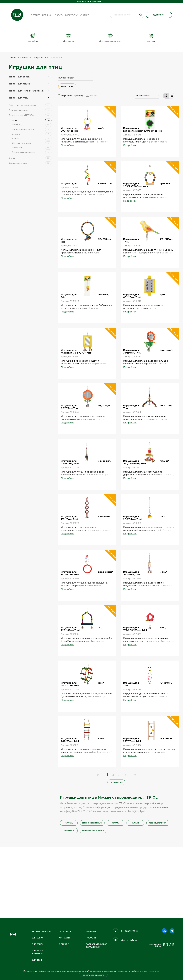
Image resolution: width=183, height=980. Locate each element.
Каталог (24, 57)
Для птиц (37, 960)
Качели (32, 138)
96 (95, 96)
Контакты (85, 15)
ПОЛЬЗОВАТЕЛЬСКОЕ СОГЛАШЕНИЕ (97, 945)
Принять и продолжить (93, 975)
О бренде (35, 15)
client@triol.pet (129, 939)
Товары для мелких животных (26, 91)
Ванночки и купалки (30, 110)
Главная (12, 57)
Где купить (159, 15)
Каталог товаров (41, 931)
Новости (58, 15)
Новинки (47, 15)
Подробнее (154, 971)
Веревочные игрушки (32, 129)
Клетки (30, 158)
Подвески (32, 147)
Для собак (38, 937)
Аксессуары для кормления (30, 105)
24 (87, 96)
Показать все (116, 853)
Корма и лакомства (30, 163)
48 (91, 96)
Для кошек (38, 944)
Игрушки (30, 120)
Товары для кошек (19, 84)
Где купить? (72, 15)
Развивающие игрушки (32, 152)
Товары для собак (19, 77)
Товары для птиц (41, 57)
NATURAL (32, 125)
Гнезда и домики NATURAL (30, 115)
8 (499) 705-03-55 (130, 930)
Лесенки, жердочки (32, 143)
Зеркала (32, 134)
